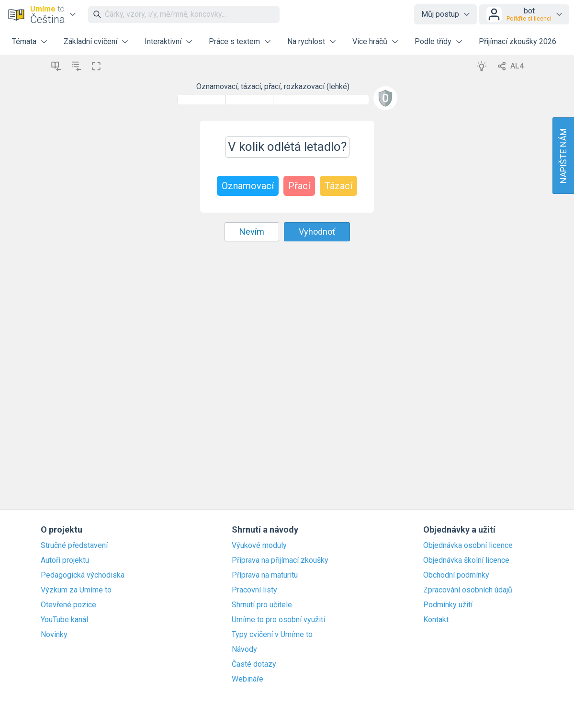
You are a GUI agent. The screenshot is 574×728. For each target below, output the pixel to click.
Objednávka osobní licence (468, 546)
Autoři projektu (65, 560)
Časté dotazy (254, 664)
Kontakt (436, 620)
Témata (24, 41)
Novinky (54, 635)
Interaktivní (163, 41)
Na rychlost (306, 41)
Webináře (248, 679)
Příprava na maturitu (265, 575)
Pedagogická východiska (83, 575)
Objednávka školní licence (466, 560)
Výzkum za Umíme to (76, 590)
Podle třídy (433, 41)
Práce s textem (234, 41)
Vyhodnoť (317, 232)
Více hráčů (370, 41)
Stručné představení (74, 546)
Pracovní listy (254, 590)
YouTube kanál (64, 620)
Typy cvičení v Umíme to (272, 635)
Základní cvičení (90, 41)
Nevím (252, 232)
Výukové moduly (259, 546)
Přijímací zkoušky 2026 (518, 41)
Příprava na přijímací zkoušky (280, 560)
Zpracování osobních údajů (468, 590)
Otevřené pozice (68, 605)
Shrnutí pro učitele (262, 605)
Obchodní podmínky (456, 575)
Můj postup (440, 14)
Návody (244, 649)
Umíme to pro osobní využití (278, 620)
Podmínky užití (448, 605)
